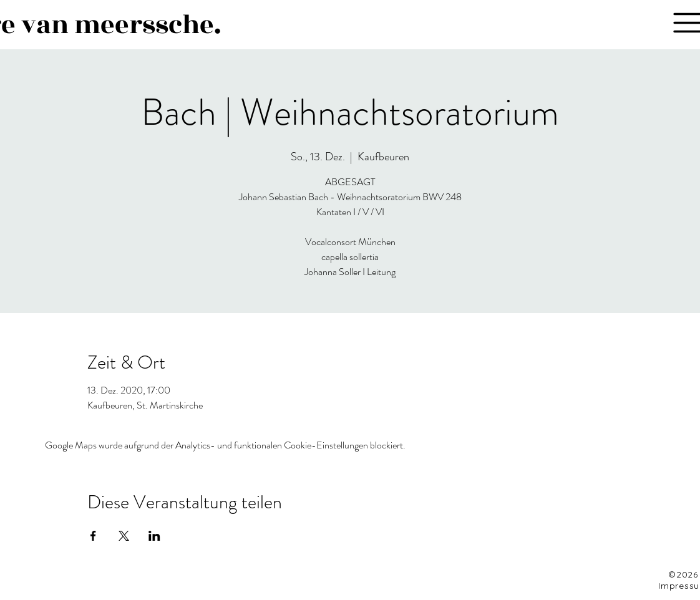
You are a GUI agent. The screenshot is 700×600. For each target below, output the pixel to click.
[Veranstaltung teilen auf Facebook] (93, 536)
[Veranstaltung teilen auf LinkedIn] (154, 536)
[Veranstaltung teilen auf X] (124, 536)
